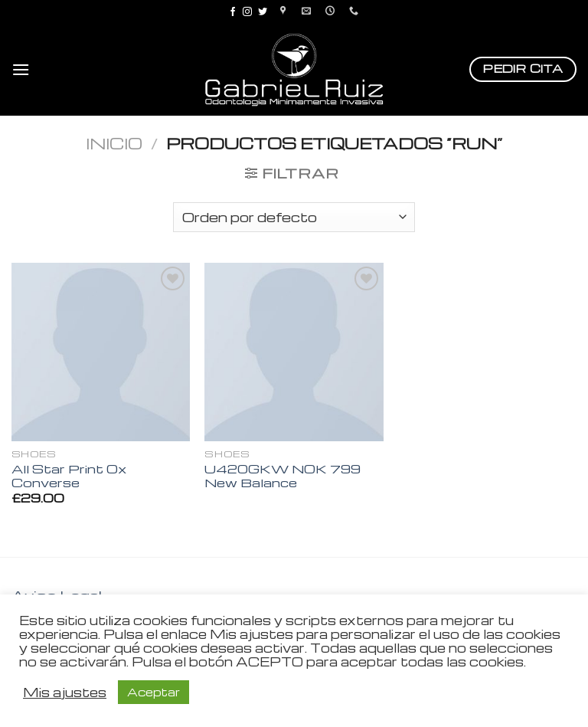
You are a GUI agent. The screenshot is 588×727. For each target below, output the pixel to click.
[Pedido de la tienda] (294, 217)
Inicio (114, 143)
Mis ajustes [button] (65, 693)
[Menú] (21, 69)
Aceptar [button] (154, 692)
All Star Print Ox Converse (69, 476)
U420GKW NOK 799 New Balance (283, 476)
